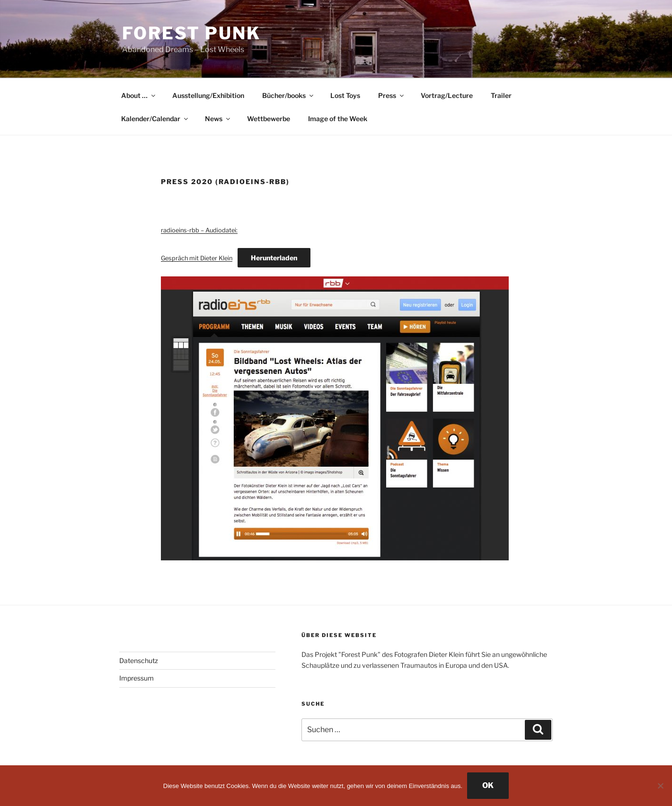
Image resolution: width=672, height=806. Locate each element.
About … (139, 95)
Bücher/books (288, 95)
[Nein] (660, 786)
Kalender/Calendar (155, 119)
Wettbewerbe (269, 119)
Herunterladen (274, 258)
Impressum (137, 678)
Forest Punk (191, 33)
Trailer (501, 95)
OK (488, 785)
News (218, 119)
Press (392, 95)
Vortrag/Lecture (447, 95)
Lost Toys (345, 95)
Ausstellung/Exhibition (208, 95)
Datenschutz (139, 660)
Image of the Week (338, 119)
